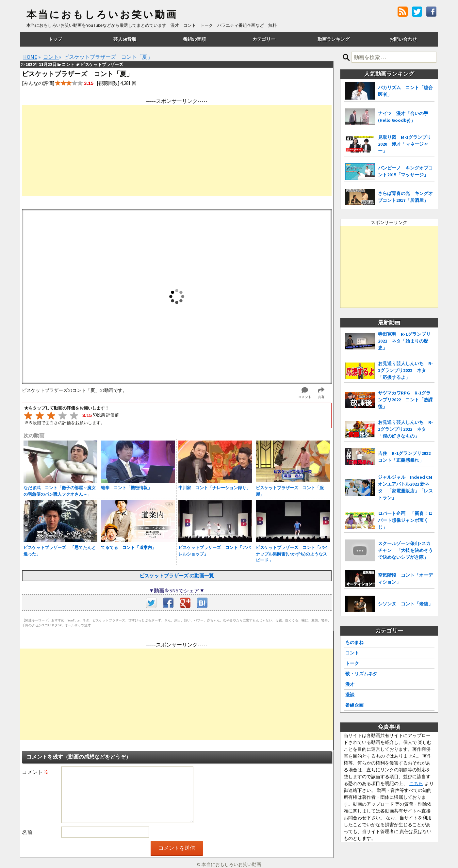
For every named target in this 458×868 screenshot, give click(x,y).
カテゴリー (264, 39)
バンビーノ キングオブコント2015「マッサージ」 (405, 171)
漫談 (350, 695)
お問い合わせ (403, 39)
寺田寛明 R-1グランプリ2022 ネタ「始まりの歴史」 (404, 341)
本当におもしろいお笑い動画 (102, 15)
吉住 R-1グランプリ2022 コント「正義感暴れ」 (406, 457)
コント (352, 653)
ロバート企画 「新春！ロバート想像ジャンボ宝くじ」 (405, 520)
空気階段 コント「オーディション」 (405, 579)
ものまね (354, 642)
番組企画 (354, 705)
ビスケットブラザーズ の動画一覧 (177, 576)
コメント (35, 772)
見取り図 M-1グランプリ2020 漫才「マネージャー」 (405, 144)
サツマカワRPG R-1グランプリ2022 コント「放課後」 (405, 400)
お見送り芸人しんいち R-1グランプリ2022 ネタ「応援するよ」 (405, 370)
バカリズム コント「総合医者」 (405, 91)
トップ (55, 39)
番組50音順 (194, 39)
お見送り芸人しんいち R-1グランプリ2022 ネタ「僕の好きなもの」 (405, 429)
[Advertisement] (177, 151)
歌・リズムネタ (361, 674)
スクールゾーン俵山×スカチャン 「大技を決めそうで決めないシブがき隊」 (405, 550)
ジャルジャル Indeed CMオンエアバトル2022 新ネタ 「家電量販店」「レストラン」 (405, 487)
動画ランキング (334, 39)
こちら (416, 783)
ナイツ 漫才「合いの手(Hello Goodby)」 (403, 117)
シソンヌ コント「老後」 (405, 604)
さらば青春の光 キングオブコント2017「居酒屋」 (405, 197)
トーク (352, 663)
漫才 (350, 684)
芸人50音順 (125, 39)
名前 (27, 832)
